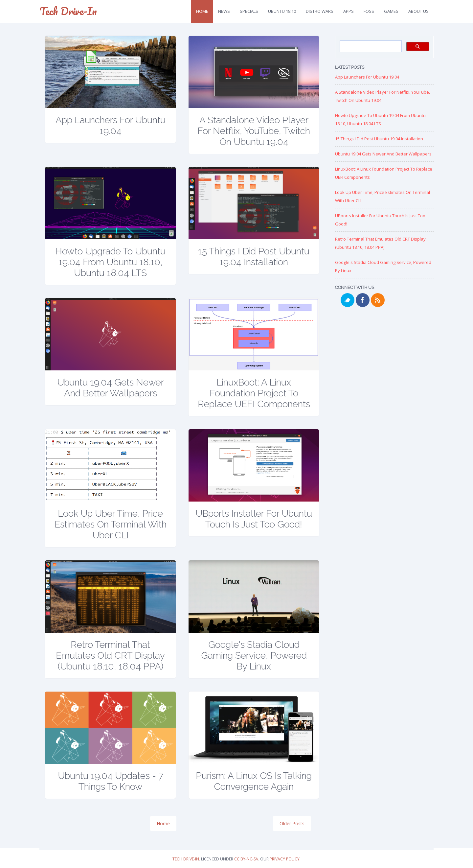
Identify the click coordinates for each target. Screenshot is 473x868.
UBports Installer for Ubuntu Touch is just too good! (254, 519)
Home (202, 11)
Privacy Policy (285, 859)
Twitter (348, 300)
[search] (370, 47)
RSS (378, 300)
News (224, 11)
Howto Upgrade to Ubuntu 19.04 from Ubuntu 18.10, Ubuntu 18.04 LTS (110, 262)
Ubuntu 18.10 (282, 11)
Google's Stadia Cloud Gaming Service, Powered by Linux (254, 656)
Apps (349, 11)
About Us (418, 11)
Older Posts (292, 823)
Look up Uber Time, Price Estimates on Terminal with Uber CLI (111, 524)
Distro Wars (320, 11)
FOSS (369, 11)
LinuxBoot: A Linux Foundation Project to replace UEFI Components (254, 393)
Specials (249, 11)
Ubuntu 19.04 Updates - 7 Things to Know (111, 781)
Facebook (363, 300)
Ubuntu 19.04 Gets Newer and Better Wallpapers (111, 388)
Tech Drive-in (186, 859)
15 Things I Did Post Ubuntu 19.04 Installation (254, 257)
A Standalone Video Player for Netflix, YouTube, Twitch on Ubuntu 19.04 (254, 131)
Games (391, 11)
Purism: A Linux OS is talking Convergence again (254, 781)
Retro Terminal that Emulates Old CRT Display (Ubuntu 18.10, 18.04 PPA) (110, 656)
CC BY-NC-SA (246, 859)
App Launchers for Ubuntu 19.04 (111, 126)
